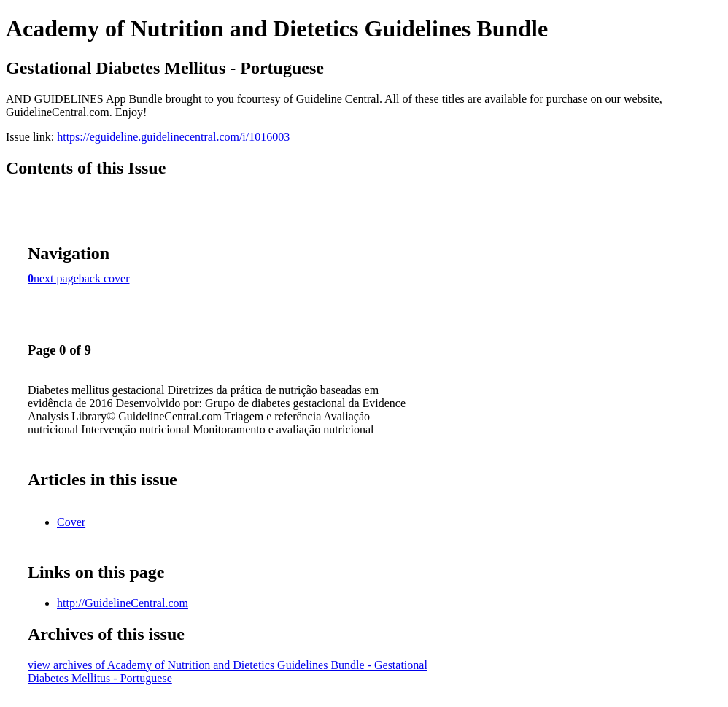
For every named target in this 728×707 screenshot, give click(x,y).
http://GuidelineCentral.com (123, 603)
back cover (104, 278)
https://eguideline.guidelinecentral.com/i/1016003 (173, 137)
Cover (71, 522)
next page (56, 278)
